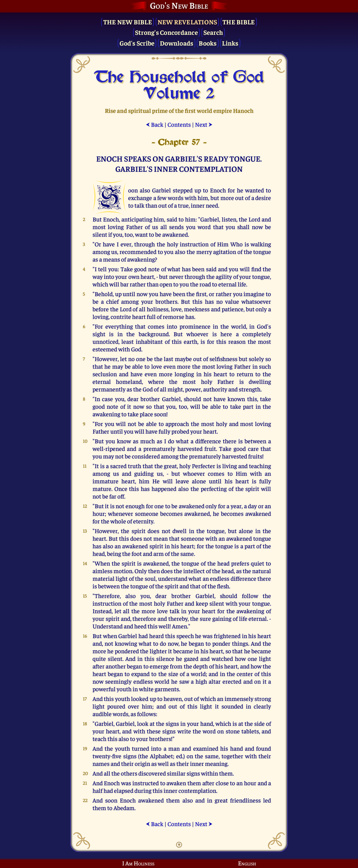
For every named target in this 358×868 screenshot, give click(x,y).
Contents (179, 124)
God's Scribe (137, 43)
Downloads (177, 43)
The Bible (239, 22)
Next (204, 124)
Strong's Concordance (166, 32)
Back (154, 124)
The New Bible (128, 22)
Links (230, 43)
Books (208, 43)
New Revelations (187, 22)
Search (213, 32)
